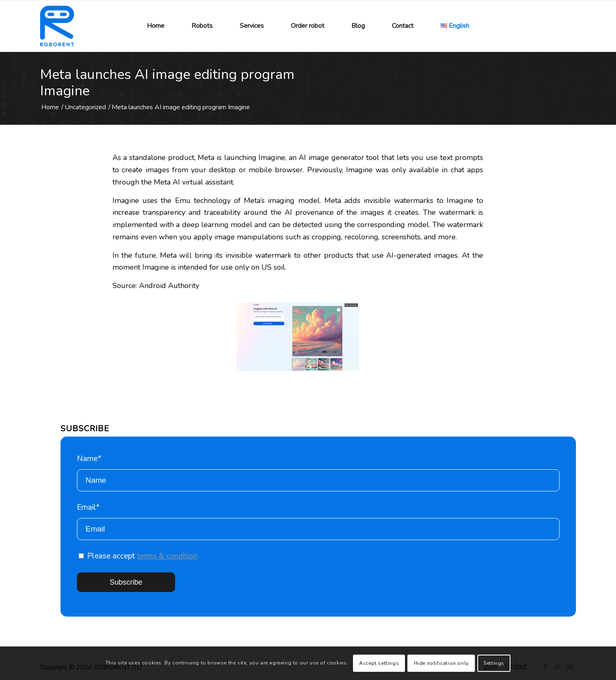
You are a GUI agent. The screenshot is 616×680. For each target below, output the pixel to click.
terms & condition (167, 556)
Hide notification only (441, 663)
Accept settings (379, 663)
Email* (318, 521)
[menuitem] (156, 26)
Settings (494, 663)
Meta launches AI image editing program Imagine (167, 83)
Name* (318, 472)
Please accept (138, 556)
